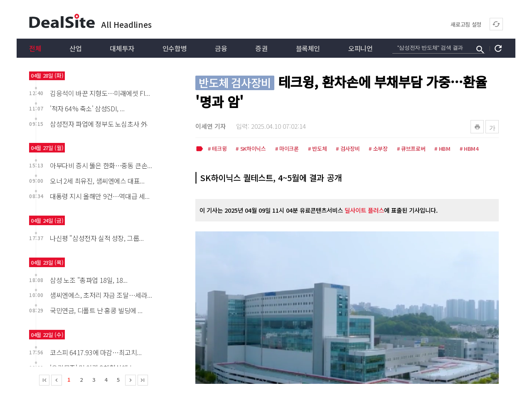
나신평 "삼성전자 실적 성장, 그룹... (97, 238)
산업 (75, 48)
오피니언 (360, 48)
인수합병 (175, 48)
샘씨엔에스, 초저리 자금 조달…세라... (101, 295)
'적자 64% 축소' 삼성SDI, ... (87, 108)
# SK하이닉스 (251, 149)
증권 (261, 48)
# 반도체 (317, 149)
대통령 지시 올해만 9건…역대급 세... (100, 196)
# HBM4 (469, 149)
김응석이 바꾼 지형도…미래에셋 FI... (100, 93)
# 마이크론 (287, 149)
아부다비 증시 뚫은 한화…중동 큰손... (101, 165)
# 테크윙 (217, 149)
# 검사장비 (348, 149)
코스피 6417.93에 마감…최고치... (96, 352)
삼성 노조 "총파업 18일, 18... (89, 280)
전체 (35, 48)
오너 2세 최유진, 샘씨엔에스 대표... (97, 181)
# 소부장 (378, 149)
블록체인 (308, 48)
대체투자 (122, 48)
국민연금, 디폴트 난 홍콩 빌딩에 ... (96, 310)
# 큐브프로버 (411, 149)
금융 (221, 48)
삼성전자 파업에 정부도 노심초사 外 (99, 124)
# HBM (442, 149)
